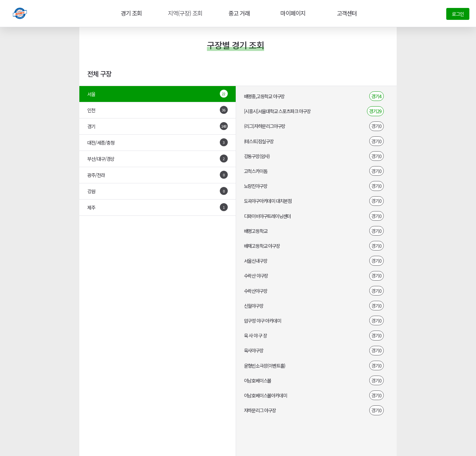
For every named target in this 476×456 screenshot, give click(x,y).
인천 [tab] (158, 110)
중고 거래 (238, 13)
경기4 (376, 96)
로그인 (458, 14)
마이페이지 (292, 13)
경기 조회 (130, 13)
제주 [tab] (158, 207)
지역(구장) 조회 (184, 13)
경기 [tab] (158, 126)
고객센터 (346, 13)
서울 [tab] (158, 94)
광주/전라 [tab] (158, 175)
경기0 (376, 126)
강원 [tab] (158, 191)
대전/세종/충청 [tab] (158, 142)
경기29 (375, 111)
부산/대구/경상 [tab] (158, 159)
